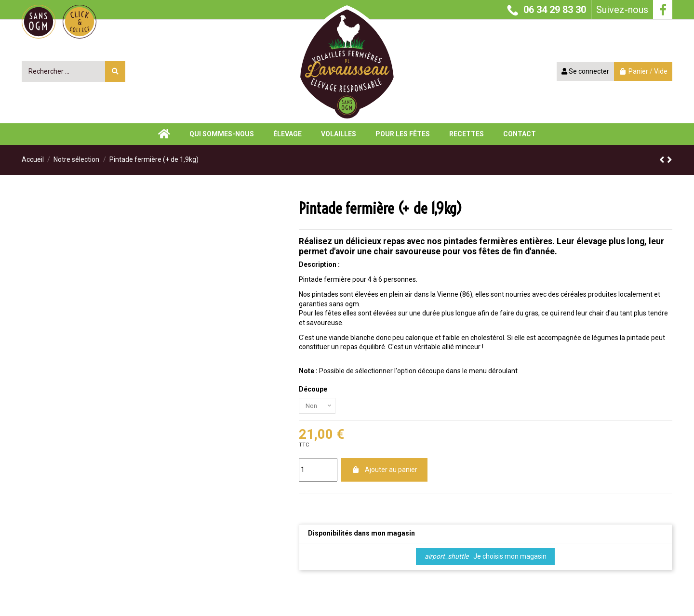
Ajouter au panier (384, 472)
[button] (467, 134)
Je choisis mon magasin (486, 558)
